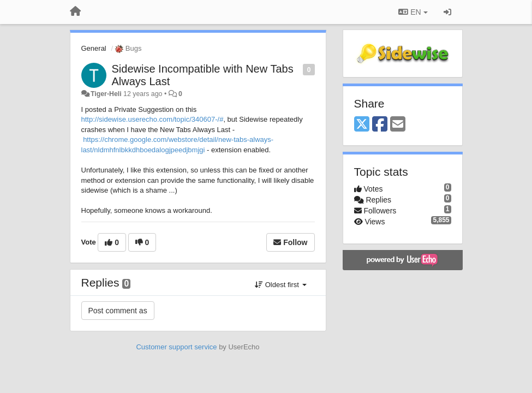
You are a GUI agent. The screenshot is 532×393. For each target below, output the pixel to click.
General (94, 48)
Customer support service (176, 347)
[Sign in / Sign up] (447, 12)
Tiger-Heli (106, 94)
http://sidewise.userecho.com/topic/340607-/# (153, 119)
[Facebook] (380, 125)
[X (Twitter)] (362, 125)
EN (413, 12)
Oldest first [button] (280, 285)
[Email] (398, 125)
